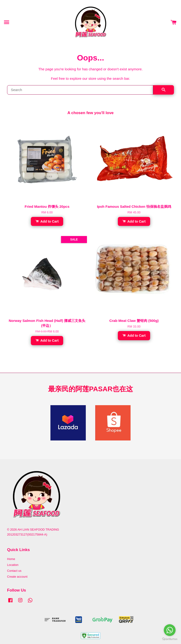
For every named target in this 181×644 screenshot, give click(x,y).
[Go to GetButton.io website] (170, 639)
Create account (17, 577)
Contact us (14, 571)
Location (13, 565)
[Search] (80, 90)
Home (11, 559)
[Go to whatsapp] (170, 630)
